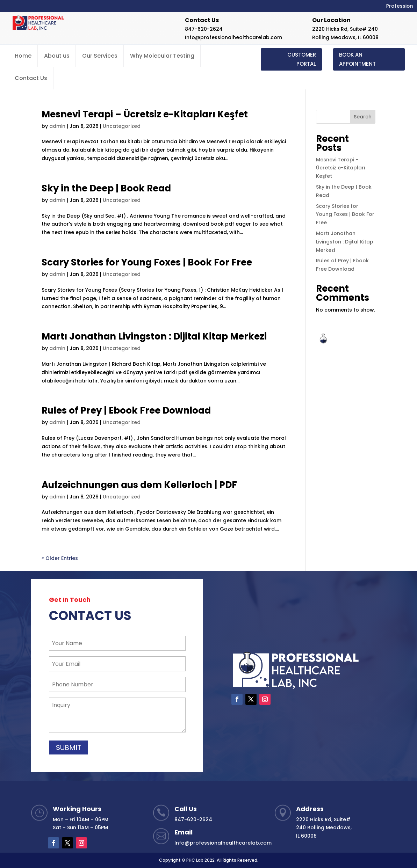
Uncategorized (122, 126)
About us (57, 56)
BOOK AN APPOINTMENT (357, 59)
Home (23, 56)
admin (57, 126)
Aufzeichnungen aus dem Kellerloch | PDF (139, 485)
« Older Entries (60, 558)
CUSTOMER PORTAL (302, 59)
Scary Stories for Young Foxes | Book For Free (147, 262)
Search (363, 117)
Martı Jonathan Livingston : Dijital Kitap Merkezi (154, 336)
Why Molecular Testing (162, 56)
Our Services (100, 56)
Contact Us (31, 78)
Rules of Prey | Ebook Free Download (126, 410)
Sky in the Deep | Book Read (106, 188)
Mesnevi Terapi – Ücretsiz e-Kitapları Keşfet (145, 114)
